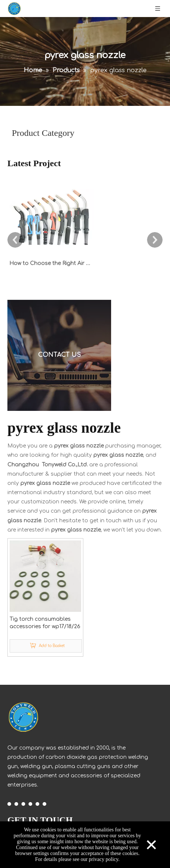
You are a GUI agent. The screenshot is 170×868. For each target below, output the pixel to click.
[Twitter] (23, 804)
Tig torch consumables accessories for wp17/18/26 (45, 623)
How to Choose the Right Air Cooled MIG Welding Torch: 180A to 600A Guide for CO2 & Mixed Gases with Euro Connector (51, 263)
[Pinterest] (44, 804)
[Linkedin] (16, 804)
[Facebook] (9, 804)
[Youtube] (30, 804)
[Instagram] (37, 804)
